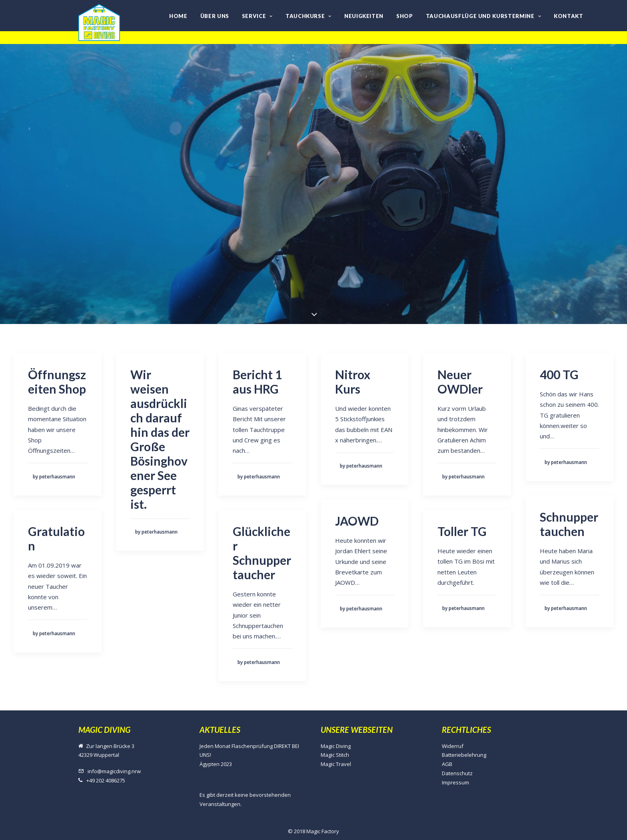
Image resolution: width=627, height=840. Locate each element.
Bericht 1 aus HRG (257, 382)
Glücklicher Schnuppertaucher (262, 553)
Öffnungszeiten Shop (57, 382)
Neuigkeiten (364, 16)
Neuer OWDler (460, 382)
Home (178, 16)
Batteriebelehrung (464, 755)
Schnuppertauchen (569, 524)
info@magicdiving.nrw (114, 771)
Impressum (455, 782)
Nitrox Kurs (353, 382)
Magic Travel (336, 764)
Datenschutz (457, 773)
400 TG (559, 374)
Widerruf (453, 746)
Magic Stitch (335, 755)
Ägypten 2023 (216, 764)
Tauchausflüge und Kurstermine (483, 16)
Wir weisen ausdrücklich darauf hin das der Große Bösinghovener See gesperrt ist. (160, 439)
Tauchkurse (309, 16)
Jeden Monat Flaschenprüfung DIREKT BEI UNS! (249, 751)
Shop (405, 16)
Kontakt (569, 16)
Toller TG (462, 531)
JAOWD (357, 521)
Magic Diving (336, 746)
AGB (447, 764)
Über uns (215, 16)
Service (257, 16)
